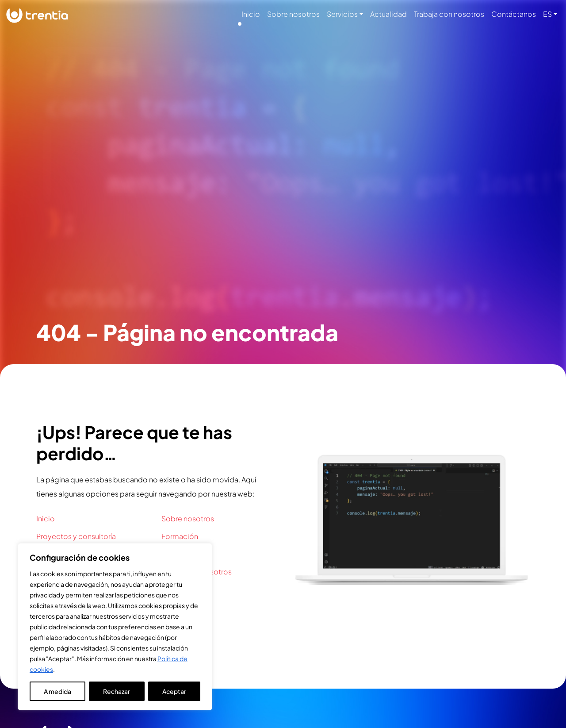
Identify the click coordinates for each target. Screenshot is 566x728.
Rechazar (117, 691)
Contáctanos (514, 14)
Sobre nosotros (293, 14)
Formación (180, 536)
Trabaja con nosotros (449, 14)
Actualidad (388, 14)
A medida (57, 691)
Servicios (342, 14)
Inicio (251, 14)
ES (547, 14)
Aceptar (174, 691)
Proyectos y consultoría (76, 536)
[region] (115, 627)
